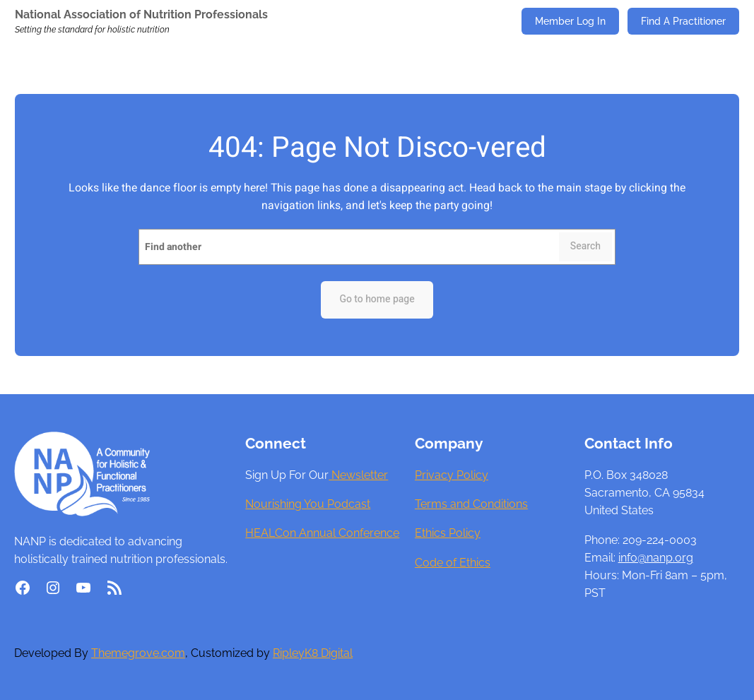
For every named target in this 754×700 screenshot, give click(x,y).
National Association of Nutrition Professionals (141, 14)
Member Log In (570, 21)
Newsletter (358, 475)
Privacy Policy (452, 475)
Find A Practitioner (683, 21)
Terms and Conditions (471, 504)
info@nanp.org (656, 558)
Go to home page (377, 299)
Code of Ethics (453, 563)
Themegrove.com (138, 653)
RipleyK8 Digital (313, 653)
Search (585, 246)
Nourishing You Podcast (308, 504)
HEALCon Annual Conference (322, 533)
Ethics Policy (448, 533)
